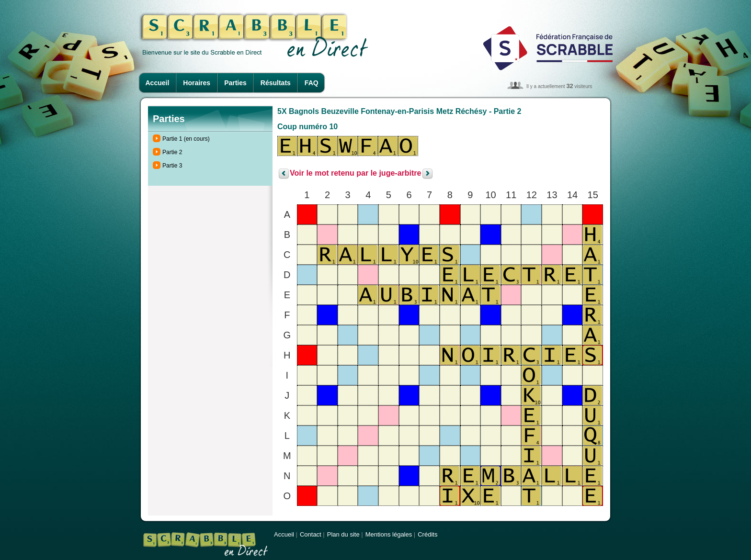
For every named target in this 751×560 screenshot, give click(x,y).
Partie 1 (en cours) (186, 139)
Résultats (276, 83)
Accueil (158, 83)
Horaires (197, 83)
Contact (311, 534)
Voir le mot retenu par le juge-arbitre (355, 174)
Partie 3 (172, 166)
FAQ (312, 83)
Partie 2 (172, 152)
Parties (235, 83)
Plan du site (343, 534)
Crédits (427, 534)
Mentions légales (389, 534)
